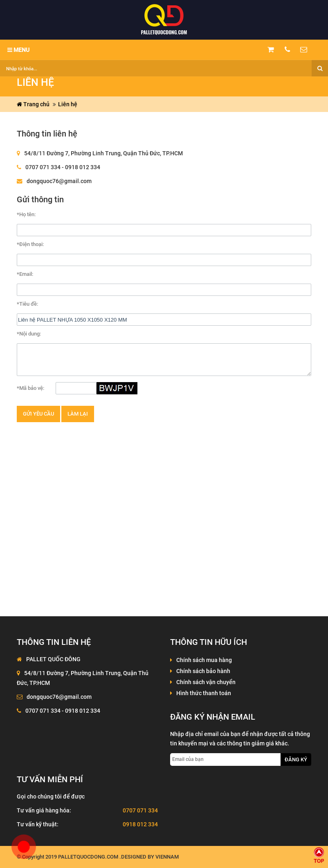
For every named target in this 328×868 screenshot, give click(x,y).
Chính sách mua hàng (204, 660)
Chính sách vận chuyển (206, 682)
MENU (18, 50)
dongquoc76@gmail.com (59, 181)
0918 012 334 (140, 824)
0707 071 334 (140, 810)
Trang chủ (33, 104)
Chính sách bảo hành (203, 671)
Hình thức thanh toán (204, 693)
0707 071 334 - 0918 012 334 (63, 167)
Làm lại (78, 414)
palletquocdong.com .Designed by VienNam (118, 857)
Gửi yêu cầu (38, 414)
